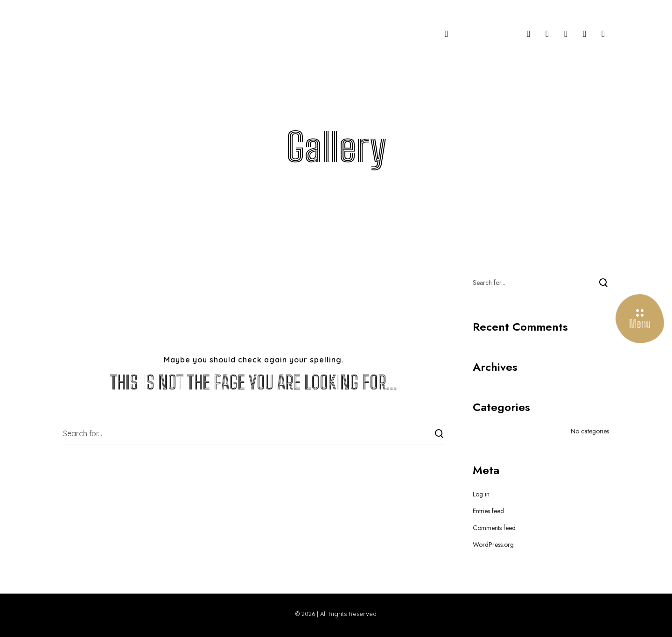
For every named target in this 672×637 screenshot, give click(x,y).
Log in (481, 494)
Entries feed (488, 511)
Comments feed (494, 528)
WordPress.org (493, 545)
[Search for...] (254, 433)
